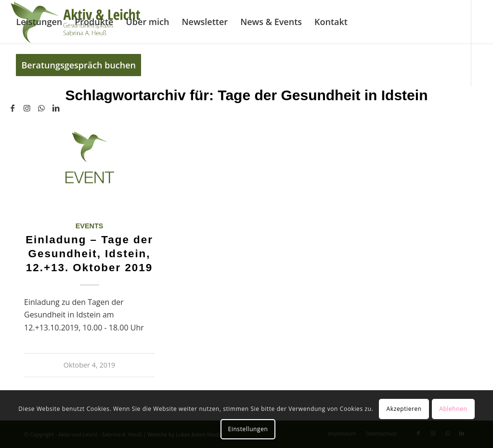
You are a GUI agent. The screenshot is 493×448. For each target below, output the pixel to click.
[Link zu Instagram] (27, 108)
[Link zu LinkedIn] (56, 108)
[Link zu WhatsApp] (41, 108)
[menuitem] (39, 22)
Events (90, 226)
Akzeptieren (404, 409)
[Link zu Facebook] (13, 108)
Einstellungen (248, 429)
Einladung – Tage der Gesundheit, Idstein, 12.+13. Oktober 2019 (89, 254)
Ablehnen (453, 409)
